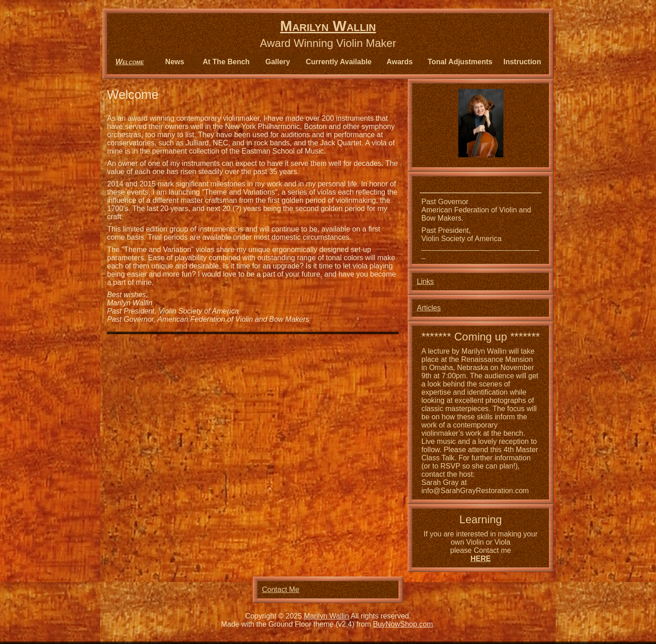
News (175, 62)
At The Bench (226, 62)
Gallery (277, 62)
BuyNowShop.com (403, 624)
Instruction (522, 62)
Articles (429, 308)
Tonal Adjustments (460, 62)
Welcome (129, 62)
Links (425, 281)
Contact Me (281, 590)
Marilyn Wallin (328, 26)
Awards (400, 62)
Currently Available (339, 62)
